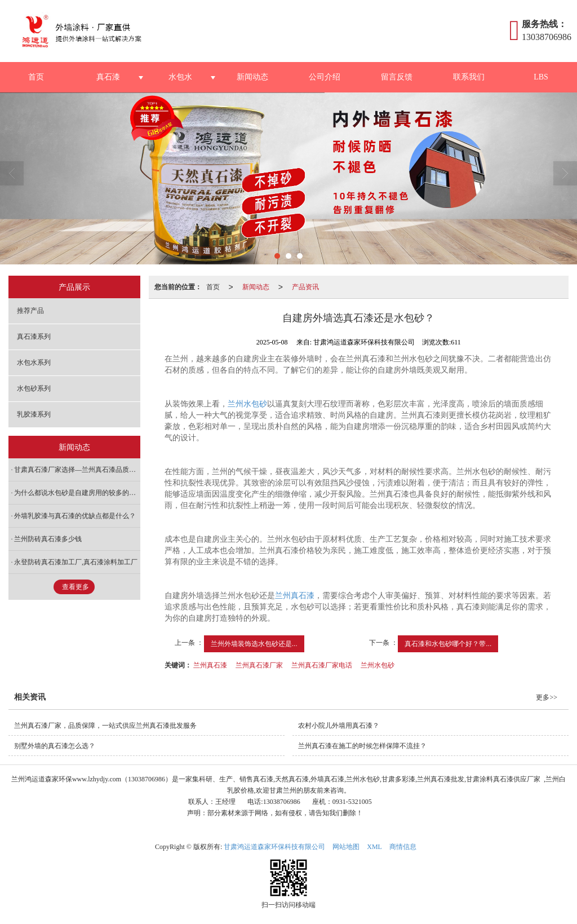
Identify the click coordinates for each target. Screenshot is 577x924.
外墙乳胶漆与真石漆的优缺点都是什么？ (75, 516)
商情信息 (403, 847)
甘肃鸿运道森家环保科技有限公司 (274, 847)
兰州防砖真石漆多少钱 (48, 539)
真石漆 (108, 77)
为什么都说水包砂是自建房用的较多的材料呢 (77, 493)
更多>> (547, 697)
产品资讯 (305, 287)
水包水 (180, 77)
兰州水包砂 (247, 404)
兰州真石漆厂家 (259, 665)
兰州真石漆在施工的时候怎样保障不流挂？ (362, 746)
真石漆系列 (34, 337)
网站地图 (346, 847)
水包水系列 (34, 362)
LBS (541, 77)
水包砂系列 (34, 388)
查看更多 (76, 587)
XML (374, 847)
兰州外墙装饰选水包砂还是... (254, 644)
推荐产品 (30, 311)
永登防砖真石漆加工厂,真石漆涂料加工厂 (76, 562)
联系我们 (469, 77)
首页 (36, 77)
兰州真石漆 (295, 596)
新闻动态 (252, 77)
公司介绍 (325, 77)
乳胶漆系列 (34, 414)
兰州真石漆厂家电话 (322, 665)
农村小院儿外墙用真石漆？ (339, 726)
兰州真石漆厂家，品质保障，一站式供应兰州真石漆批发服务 (105, 726)
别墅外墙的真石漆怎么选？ (55, 746)
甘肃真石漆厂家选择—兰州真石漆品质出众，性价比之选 (77, 470)
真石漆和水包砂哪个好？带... (448, 644)
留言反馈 (397, 77)
